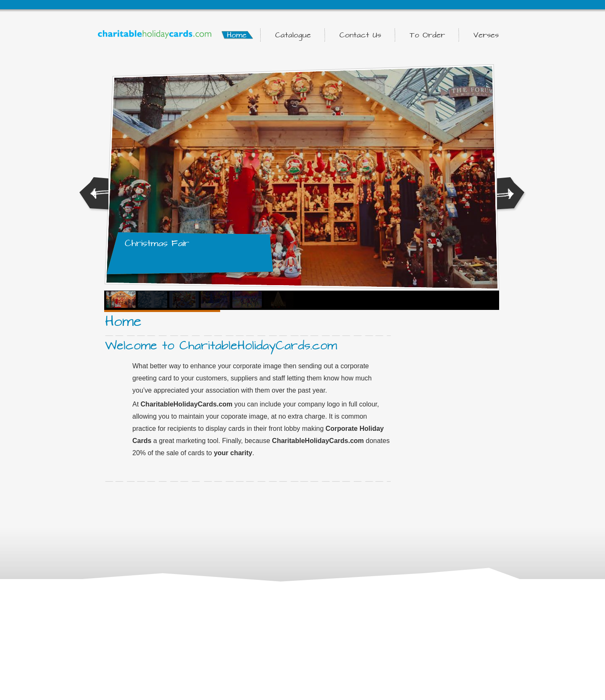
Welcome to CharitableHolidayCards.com (221, 346)
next (512, 195)
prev (94, 195)
